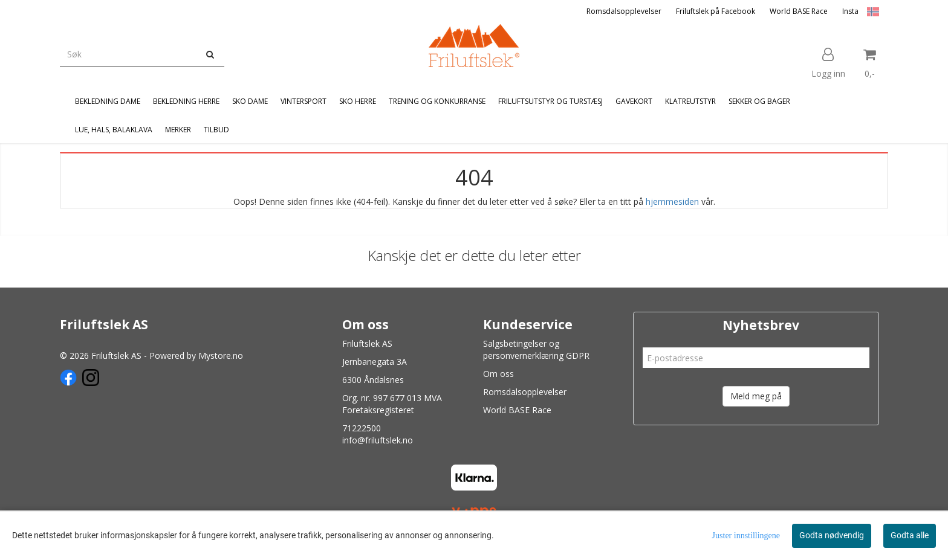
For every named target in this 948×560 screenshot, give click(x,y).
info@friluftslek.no (378, 440)
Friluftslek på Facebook (716, 11)
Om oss (498, 374)
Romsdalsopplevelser (624, 11)
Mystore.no (221, 356)
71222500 (362, 428)
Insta (850, 11)
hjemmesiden (672, 201)
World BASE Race (799, 11)
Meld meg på (756, 396)
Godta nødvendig (832, 535)
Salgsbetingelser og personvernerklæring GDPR (536, 349)
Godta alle (910, 535)
